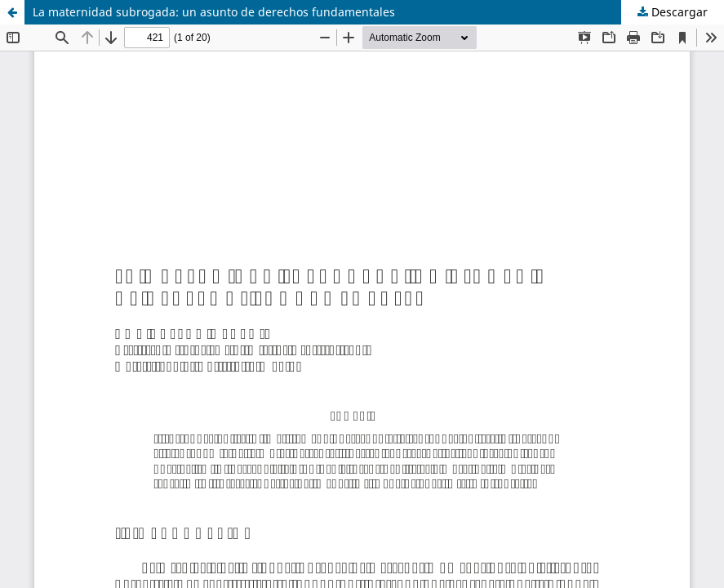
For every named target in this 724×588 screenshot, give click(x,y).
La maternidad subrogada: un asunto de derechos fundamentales (214, 12)
